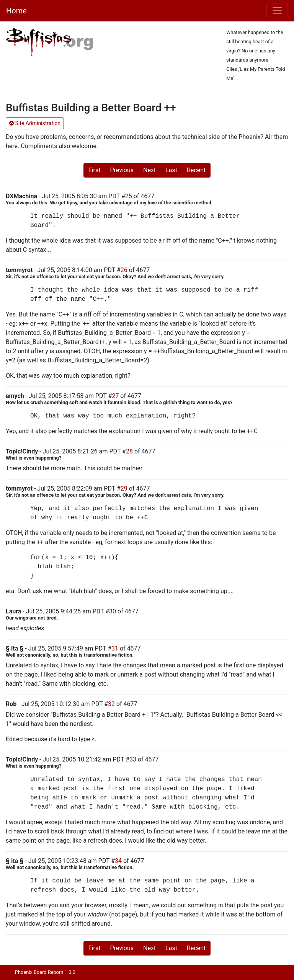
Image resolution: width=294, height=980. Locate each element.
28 (129, 451)
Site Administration (35, 123)
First (95, 170)
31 (115, 648)
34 (118, 861)
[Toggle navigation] (277, 11)
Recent (196, 170)
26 (124, 270)
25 (129, 196)
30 (113, 611)
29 (124, 488)
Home (16, 11)
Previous (122, 170)
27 (115, 396)
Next (149, 170)
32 (111, 704)
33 (133, 759)
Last (171, 170)
